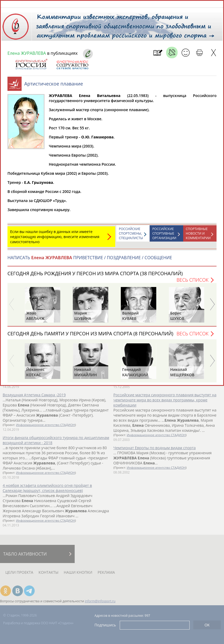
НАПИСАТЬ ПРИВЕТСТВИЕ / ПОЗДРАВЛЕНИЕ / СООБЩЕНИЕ (90, 260)
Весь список (193, 282)
